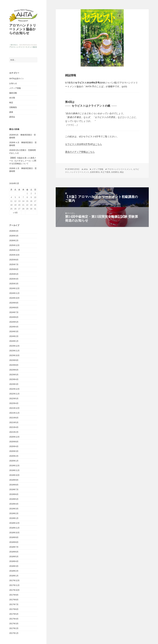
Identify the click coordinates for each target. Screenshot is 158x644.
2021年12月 (14, 408)
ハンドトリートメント (79, 172)
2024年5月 (14, 322)
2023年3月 (14, 384)
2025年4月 (14, 279)
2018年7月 (14, 547)
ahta (86, 169)
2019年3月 (14, 509)
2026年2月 (14, 241)
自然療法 (115, 172)
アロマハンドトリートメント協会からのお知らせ (23, 29)
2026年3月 (14, 236)
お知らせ (13, 83)
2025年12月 (14, 245)
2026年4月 (14, 231)
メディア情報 (15, 88)
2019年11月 (14, 470)
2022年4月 (14, 403)
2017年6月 (14, 609)
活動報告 (13, 107)
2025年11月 (14, 250)
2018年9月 (14, 537)
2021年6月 (14, 418)
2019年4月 (14, 504)
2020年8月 (14, 442)
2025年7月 (14, 264)
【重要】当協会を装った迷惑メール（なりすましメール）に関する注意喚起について (23, 161)
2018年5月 (14, 557)
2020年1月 (14, 461)
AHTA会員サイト (17, 79)
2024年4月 (14, 327)
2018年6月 (14, 552)
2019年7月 (14, 490)
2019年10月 (14, 475)
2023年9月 (14, 360)
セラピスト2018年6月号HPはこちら (84, 144)
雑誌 (122, 172)
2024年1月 (14, 341)
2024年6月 (14, 317)
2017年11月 (14, 585)
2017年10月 (14, 590)
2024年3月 (14, 332)
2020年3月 (14, 451)
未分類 (12, 98)
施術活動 (13, 93)
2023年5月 (14, 375)
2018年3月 (14, 566)
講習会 (12, 117)
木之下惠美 (105, 172)
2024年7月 (14, 312)
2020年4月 (14, 446)
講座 (11, 112)
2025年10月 (14, 255)
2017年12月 (14, 580)
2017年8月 (14, 600)
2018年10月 (14, 533)
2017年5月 (14, 614)
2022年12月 (14, 389)
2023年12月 (14, 346)
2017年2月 (14, 628)
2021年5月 (14, 422)
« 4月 (15, 213)
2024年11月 (14, 293)
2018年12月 (14, 523)
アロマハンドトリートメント (120, 169)
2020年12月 (14, 437)
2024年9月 (14, 303)
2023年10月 (14, 355)
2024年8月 (14, 308)
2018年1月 (14, 576)
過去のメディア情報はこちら (80, 152)
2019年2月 (14, 513)
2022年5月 (14, 399)
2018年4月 (14, 561)
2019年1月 (14, 518)
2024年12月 (14, 288)
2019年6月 (14, 494)
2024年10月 (14, 298)
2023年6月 (14, 370)
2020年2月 (14, 456)
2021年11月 (14, 413)
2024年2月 (14, 336)
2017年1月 (14, 633)
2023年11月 (14, 351)
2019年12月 (14, 466)
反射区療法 (95, 172)
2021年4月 (14, 427)
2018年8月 (14, 542)
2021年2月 (14, 432)
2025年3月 (14, 284)
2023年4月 (14, 379)
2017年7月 (14, 604)
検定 (11, 103)
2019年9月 (14, 480)
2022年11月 (14, 394)
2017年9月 (14, 595)
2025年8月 (14, 260)
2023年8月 (14, 365)
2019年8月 (14, 485)
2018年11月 (14, 528)
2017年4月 (14, 619)
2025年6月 (14, 269)
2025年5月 (14, 274)
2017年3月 (14, 624)
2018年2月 (14, 571)
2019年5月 (14, 499)
